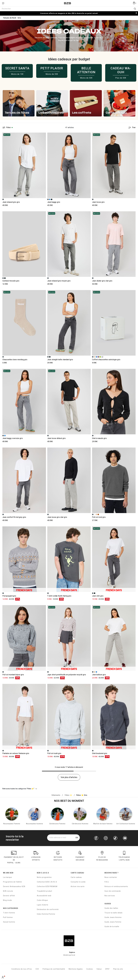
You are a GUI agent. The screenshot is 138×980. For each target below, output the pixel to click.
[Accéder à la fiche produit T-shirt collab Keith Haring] (69, 559)
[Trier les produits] (131, 128)
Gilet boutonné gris (100, 753)
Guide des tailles (111, 908)
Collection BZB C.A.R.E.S (47, 882)
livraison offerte (36, 856)
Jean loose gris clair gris (57, 517)
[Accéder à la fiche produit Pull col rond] (114, 480)
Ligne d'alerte (43, 905)
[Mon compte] (3, 977)
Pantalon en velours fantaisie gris (16, 753)
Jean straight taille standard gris (60, 360)
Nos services (110, 896)
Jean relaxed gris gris (11, 202)
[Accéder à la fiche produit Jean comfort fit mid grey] (24, 480)
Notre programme (44, 877)
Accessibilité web (44, 896)
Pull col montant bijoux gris (13, 675)
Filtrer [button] (8, 128)
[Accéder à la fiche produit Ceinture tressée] (24, 244)
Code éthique (42, 900)
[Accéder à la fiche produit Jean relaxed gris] (24, 165)
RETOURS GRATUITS (58, 856)
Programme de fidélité (12, 882)
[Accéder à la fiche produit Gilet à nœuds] (114, 402)
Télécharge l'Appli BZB (124, 856)
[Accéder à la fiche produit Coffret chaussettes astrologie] (114, 323)
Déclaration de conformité (48, 909)
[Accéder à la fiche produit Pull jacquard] (24, 559)
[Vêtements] (56, 795)
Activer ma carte (78, 886)
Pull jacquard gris (9, 596)
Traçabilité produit (44, 891)
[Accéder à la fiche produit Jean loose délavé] (69, 402)
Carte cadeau (76, 877)
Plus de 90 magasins (102, 856)
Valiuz (99, 969)
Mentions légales (76, 969)
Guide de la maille (112, 927)
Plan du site (118, 969)
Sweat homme (9, 922)
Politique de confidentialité (54, 969)
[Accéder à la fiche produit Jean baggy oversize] (24, 402)
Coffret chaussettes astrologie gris (106, 360)
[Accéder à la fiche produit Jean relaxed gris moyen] (69, 244)
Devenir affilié (9, 896)
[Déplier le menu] (4, 3)
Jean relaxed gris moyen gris (59, 281)
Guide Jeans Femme (113, 922)
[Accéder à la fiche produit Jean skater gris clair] (114, 244)
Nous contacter (111, 877)
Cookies (90, 969)
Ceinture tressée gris (11, 281)
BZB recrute (8, 891)
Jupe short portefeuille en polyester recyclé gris (67, 675)
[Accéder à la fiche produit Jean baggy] (69, 165)
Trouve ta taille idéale (113, 913)
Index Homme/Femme (46, 914)
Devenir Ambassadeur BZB (14, 886)
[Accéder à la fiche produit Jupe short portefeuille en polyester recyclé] (69, 638)
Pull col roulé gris (54, 753)
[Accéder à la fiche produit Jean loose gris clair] (69, 480)
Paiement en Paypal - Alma (14, 858)
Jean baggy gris (54, 202)
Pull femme (8, 917)
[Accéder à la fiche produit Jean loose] (114, 165)
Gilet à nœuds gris (99, 438)
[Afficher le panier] (134, 3)
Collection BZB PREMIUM (47, 886)
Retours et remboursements (116, 886)
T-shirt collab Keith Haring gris (59, 596)
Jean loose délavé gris (56, 438)
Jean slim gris (98, 596)
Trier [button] (134, 128)
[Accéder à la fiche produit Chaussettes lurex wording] (24, 323)
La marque (7, 877)
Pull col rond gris (99, 517)
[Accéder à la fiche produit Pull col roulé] (69, 717)
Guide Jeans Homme (113, 917)
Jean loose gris (98, 202)
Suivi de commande (113, 891)
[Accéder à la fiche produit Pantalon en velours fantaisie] (24, 717)
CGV (37, 969)
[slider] (69, 103)
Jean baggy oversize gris (13, 438)
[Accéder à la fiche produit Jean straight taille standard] (69, 323)
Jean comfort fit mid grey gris (14, 517)
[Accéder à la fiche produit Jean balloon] (114, 638)
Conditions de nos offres (22, 969)
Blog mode (7, 900)
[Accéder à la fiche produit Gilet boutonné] (114, 717)
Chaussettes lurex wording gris (15, 360)
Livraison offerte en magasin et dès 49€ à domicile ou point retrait (69, 13)
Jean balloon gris (99, 675)
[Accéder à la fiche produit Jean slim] (114, 559)
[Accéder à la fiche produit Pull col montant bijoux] (24, 638)
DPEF (107, 969)
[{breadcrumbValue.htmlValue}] (68, 795)
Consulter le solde (78, 882)
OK (77, 838)
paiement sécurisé (80, 856)
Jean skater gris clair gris (102, 281)
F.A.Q (107, 882)
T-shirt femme (9, 913)
